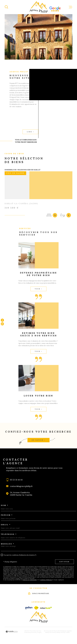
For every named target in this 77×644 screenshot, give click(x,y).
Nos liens (52, 632)
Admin (47, 632)
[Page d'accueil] (38, 7)
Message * (8, 544)
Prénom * (7, 515)
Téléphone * (9, 534)
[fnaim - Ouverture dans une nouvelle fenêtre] (36, 608)
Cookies (68, 632)
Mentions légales (66, 631)
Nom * (5, 505)
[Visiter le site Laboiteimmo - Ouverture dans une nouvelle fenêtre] (12, 632)
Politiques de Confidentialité (30, 580)
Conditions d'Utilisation (46, 580)
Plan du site (57, 631)
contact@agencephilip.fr (21, 486)
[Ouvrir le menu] (71, 7)
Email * (6, 525)
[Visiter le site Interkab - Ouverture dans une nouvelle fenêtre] (46, 608)
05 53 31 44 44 (16, 480)
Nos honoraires (48, 631)
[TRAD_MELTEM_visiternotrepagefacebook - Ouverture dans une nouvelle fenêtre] (2, 320)
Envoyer (64, 562)
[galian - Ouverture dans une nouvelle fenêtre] (29, 608)
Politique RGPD (60, 632)
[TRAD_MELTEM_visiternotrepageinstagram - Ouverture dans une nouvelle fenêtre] (2, 324)
